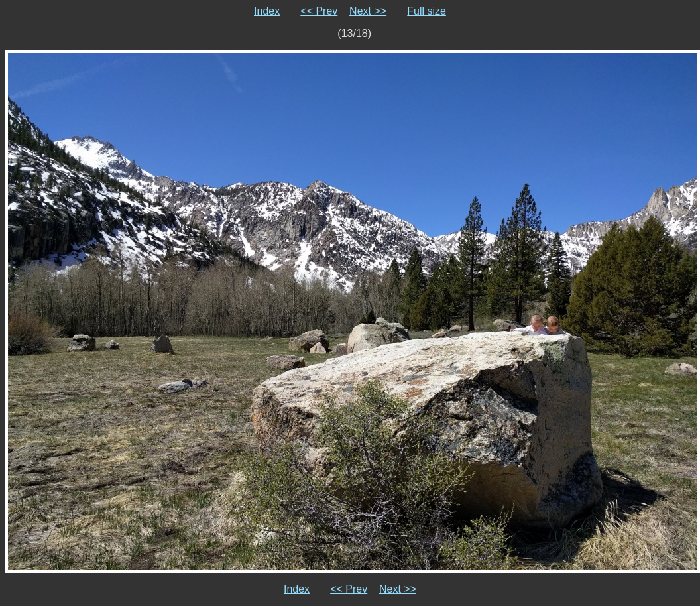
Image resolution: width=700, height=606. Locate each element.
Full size (427, 11)
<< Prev (319, 11)
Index (267, 11)
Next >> (368, 11)
